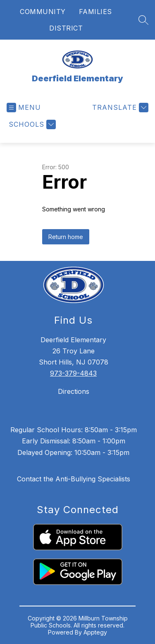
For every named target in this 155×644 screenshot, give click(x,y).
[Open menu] (24, 108)
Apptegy (95, 632)
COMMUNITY (43, 12)
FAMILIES (95, 12)
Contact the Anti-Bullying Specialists (74, 479)
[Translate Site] (119, 108)
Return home (66, 237)
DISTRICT (66, 28)
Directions (74, 391)
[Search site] (143, 20)
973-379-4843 (73, 373)
